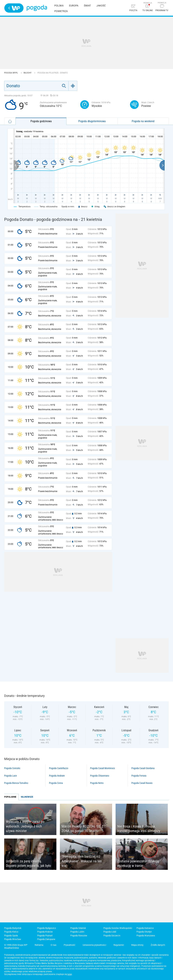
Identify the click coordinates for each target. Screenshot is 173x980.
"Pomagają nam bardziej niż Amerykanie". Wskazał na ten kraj (82, 861)
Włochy (28, 73)
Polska (59, 6)
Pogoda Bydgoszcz (47, 928)
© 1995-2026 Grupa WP (16, 945)
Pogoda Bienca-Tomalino (16, 783)
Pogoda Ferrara (139, 776)
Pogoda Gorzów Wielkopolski (118, 928)
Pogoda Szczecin (112, 936)
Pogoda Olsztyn (144, 932)
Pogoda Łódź (110, 932)
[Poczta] (133, 8)
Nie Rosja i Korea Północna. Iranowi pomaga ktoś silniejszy (139, 829)
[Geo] (73, 86)
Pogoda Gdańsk (78, 928)
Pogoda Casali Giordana (143, 768)
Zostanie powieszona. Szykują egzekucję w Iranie (138, 863)
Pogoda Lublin (77, 932)
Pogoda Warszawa (146, 936)
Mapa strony (137, 945)
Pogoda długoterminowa (92, 121)
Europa (74, 6)
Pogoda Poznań (45, 936)
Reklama (39, 945)
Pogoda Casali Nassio (142, 783)
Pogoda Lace (11, 776)
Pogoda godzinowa (41, 121)
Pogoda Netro (97, 783)
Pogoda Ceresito (12, 768)
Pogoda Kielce (11, 932)
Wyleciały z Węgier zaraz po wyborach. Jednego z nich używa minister (25, 826)
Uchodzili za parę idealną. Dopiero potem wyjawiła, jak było (28, 863)
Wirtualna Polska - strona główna (14, 8)
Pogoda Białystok (13, 928)
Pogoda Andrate (57, 776)
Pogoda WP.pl (11, 73)
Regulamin (119, 945)
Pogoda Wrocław (13, 939)
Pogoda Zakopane (46, 939)
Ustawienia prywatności (94, 945)
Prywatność (70, 945)
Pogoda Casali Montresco (103, 768)
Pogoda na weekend (143, 121)
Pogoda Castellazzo (59, 768)
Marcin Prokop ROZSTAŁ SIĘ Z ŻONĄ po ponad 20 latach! (82, 829)
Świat (87, 6)
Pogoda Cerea (56, 783)
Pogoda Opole (11, 936)
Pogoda (37, 8)
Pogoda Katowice (145, 928)
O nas (54, 945)
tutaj (70, 974)
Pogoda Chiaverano (100, 776)
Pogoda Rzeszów (79, 936)
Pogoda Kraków (45, 932)
